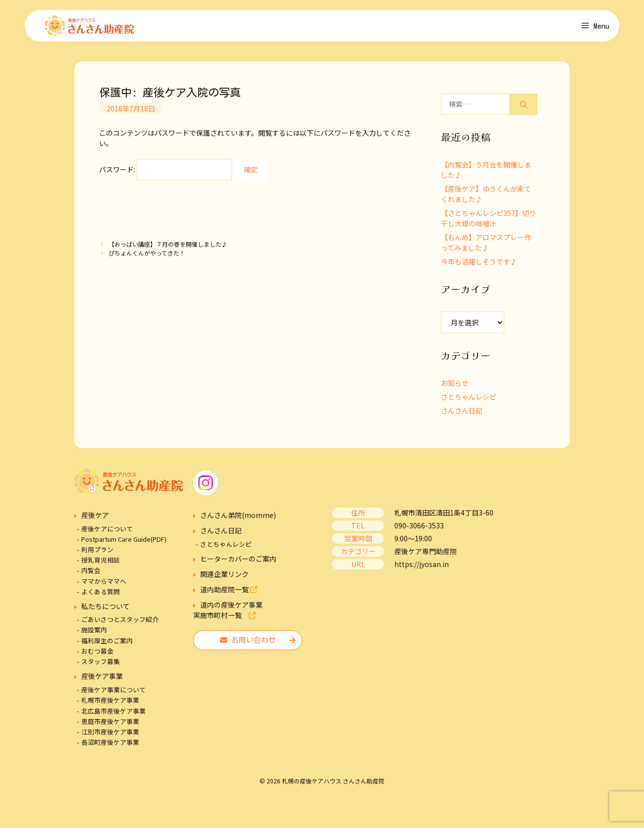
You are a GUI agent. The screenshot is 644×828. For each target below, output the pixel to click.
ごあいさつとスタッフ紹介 (120, 622)
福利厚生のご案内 (107, 643)
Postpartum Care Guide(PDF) (124, 542)
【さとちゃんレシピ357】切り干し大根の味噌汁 (488, 221)
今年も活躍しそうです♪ (479, 264)
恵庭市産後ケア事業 (110, 724)
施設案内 (94, 633)
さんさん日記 (462, 414)
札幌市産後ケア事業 (110, 703)
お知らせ (455, 386)
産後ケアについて (107, 531)
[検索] (524, 107)
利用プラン (97, 552)
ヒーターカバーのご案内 (238, 562)
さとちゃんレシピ (469, 400)
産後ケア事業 (102, 679)
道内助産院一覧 (229, 592)
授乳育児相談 (101, 563)
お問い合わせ (248, 643)
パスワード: (165, 172)
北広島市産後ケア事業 (113, 713)
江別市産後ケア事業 (110, 735)
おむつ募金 (97, 654)
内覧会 (91, 573)
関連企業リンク (224, 577)
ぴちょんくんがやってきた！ (147, 255)
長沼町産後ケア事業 (110, 745)
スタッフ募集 (101, 664)
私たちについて (106, 609)
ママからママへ (104, 584)
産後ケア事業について (113, 693)
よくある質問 (101, 595)
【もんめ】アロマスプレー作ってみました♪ (486, 245)
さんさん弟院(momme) (238, 518)
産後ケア (95, 518)
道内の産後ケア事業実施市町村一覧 (228, 613)
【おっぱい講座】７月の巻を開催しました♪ (168, 247)
